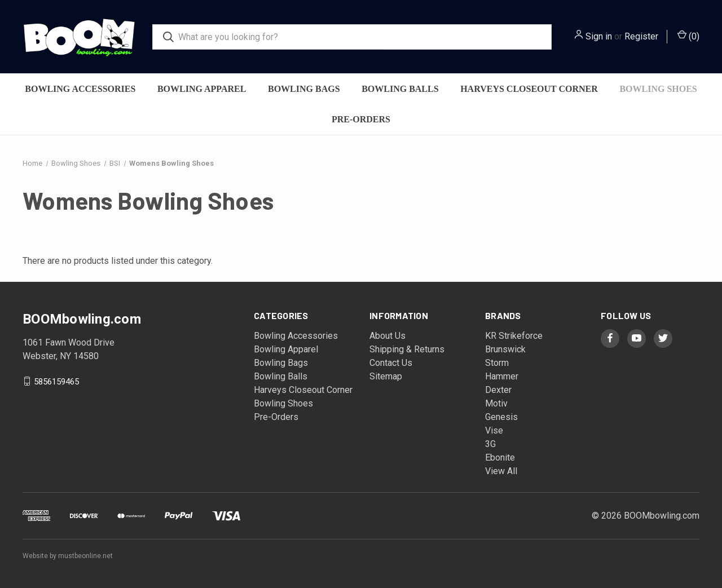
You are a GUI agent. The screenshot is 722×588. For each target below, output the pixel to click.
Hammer (502, 376)
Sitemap (386, 376)
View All (501, 471)
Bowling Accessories (80, 89)
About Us (388, 336)
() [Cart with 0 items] (688, 36)
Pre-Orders (361, 119)
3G (490, 444)
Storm (497, 363)
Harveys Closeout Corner (529, 89)
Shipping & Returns (407, 349)
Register (641, 36)
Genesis (501, 417)
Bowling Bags (304, 89)
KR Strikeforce (514, 336)
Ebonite (500, 457)
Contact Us (391, 363)
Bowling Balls (400, 89)
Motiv (496, 403)
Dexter (498, 390)
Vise (494, 430)
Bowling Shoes (658, 89)
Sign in (599, 36)
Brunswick (505, 349)
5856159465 (56, 381)
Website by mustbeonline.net (68, 556)
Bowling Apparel (202, 89)
